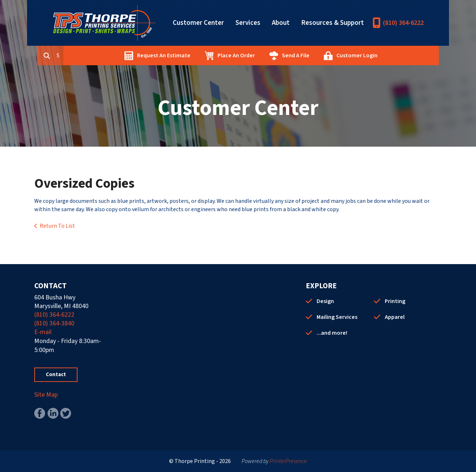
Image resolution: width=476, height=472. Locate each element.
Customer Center (198, 23)
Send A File (329, 55)
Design (325, 301)
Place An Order (269, 55)
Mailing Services (337, 317)
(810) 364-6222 (403, 23)
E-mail (43, 332)
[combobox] (93, 55)
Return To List (57, 226)
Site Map (46, 395)
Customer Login (390, 55)
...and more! (332, 333)
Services (248, 23)
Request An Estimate (197, 55)
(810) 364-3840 (54, 323)
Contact (56, 375)
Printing (395, 301)
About (281, 23)
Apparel (395, 317)
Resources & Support (332, 23)
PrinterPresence (288, 461)
